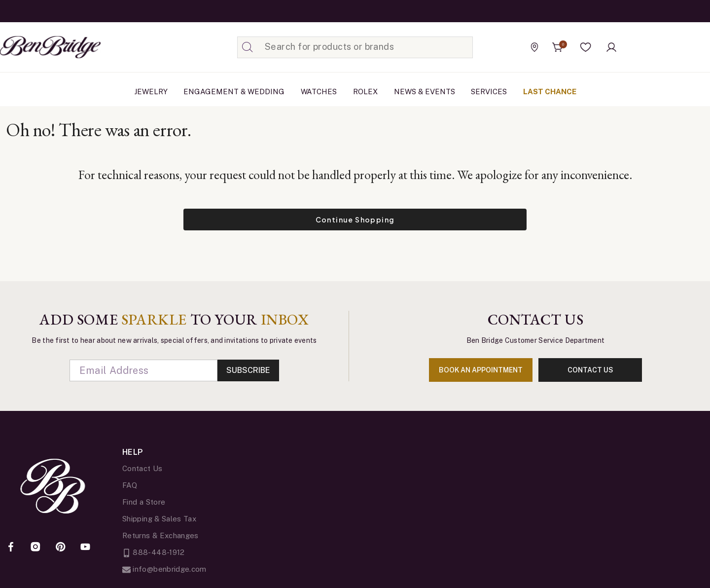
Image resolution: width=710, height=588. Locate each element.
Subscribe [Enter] (248, 370)
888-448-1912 (154, 552)
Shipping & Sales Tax (159, 519)
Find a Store (144, 502)
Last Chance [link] (550, 92)
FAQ (130, 485)
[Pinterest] (61, 548)
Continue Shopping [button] (355, 220)
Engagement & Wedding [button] (234, 92)
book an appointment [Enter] (481, 370)
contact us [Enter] (590, 370)
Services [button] (489, 92)
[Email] (143, 370)
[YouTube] (85, 548)
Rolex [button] (365, 92)
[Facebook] (11, 548)
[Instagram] (35, 548)
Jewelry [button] (151, 92)
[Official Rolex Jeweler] (665, 47)
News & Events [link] (425, 92)
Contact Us (142, 468)
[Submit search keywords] (248, 47)
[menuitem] (151, 92)
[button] (586, 47)
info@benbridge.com (164, 569)
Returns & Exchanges (160, 535)
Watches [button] (319, 92)
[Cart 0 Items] (558, 47)
